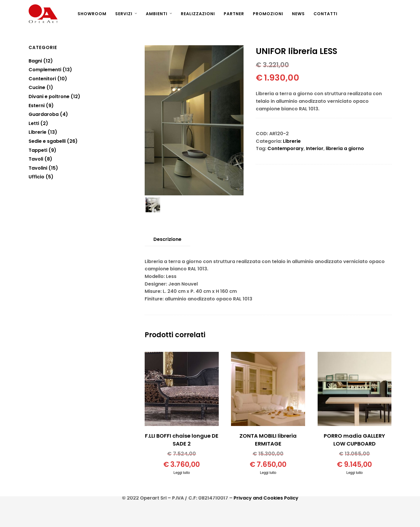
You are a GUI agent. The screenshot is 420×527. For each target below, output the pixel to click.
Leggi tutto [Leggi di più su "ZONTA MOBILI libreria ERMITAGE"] (268, 473)
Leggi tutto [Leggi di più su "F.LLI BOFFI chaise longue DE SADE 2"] (182, 473)
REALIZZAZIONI (198, 14)
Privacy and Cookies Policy (266, 498)
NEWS (298, 14)
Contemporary (286, 148)
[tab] (167, 239)
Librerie (292, 141)
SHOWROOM (92, 14)
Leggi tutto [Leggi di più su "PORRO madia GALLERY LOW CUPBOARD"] (354, 473)
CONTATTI (325, 14)
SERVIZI (124, 14)
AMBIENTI (157, 14)
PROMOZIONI (268, 14)
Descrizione (167, 239)
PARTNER (234, 14)
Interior (315, 148)
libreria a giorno (345, 148)
